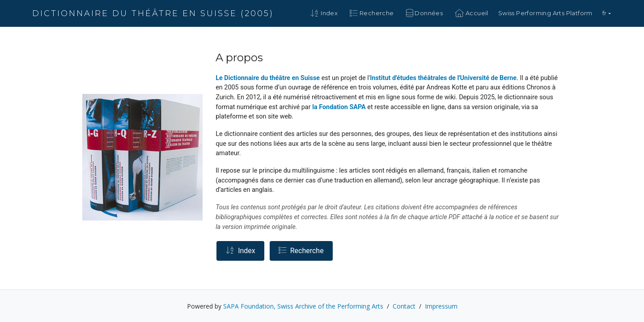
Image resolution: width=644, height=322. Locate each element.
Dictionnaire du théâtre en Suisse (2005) (153, 13)
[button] (607, 13)
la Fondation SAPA (339, 107)
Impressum (441, 306)
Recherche (301, 251)
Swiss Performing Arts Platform (545, 13)
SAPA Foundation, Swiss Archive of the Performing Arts (303, 306)
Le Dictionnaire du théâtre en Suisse (268, 78)
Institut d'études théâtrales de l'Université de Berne (443, 78)
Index (240, 251)
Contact (404, 306)
